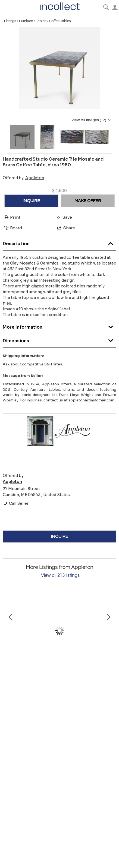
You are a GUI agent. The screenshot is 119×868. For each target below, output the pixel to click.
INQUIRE (31, 201)
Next (108, 631)
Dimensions (59, 339)
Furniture (26, 21)
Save (64, 217)
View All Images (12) (92, 120)
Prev (11, 631)
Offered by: (23, 178)
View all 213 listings (60, 575)
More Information (59, 326)
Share (66, 228)
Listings (10, 21)
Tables (41, 21)
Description (59, 242)
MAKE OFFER (88, 201)
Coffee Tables (60, 21)
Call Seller (16, 503)
